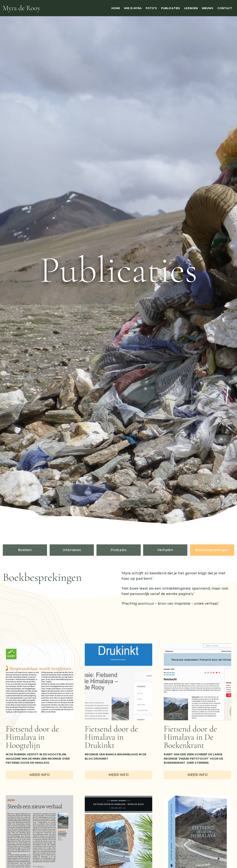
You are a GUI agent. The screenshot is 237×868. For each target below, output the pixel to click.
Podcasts (118, 550)
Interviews (72, 550)
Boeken (25, 550)
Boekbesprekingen (212, 550)
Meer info (40, 775)
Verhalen (165, 550)
